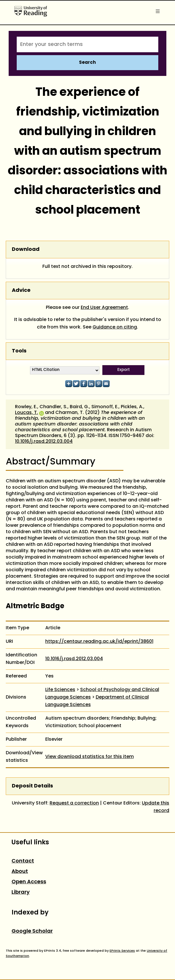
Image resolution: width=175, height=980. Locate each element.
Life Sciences (60, 690)
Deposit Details (32, 786)
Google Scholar (32, 931)
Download (26, 250)
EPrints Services (122, 951)
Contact (23, 861)
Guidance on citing (115, 327)
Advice (21, 291)
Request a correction (74, 803)
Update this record (156, 807)
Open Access (29, 882)
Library (21, 892)
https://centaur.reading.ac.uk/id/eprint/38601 (99, 642)
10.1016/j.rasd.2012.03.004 (44, 442)
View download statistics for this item (90, 757)
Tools (19, 351)
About (20, 872)
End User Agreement (104, 308)
